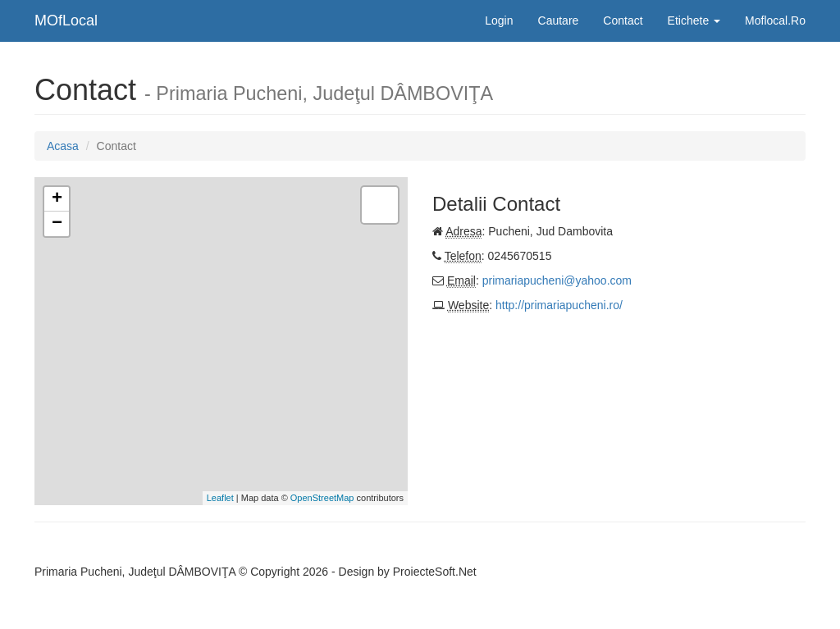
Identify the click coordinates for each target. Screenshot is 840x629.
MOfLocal (66, 21)
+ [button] (57, 199)
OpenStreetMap (322, 498)
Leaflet (220, 498)
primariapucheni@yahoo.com (557, 280)
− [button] (57, 224)
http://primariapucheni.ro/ (559, 305)
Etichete (694, 21)
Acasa (63, 146)
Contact (623, 21)
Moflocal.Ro (775, 21)
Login (499, 21)
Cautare (559, 21)
